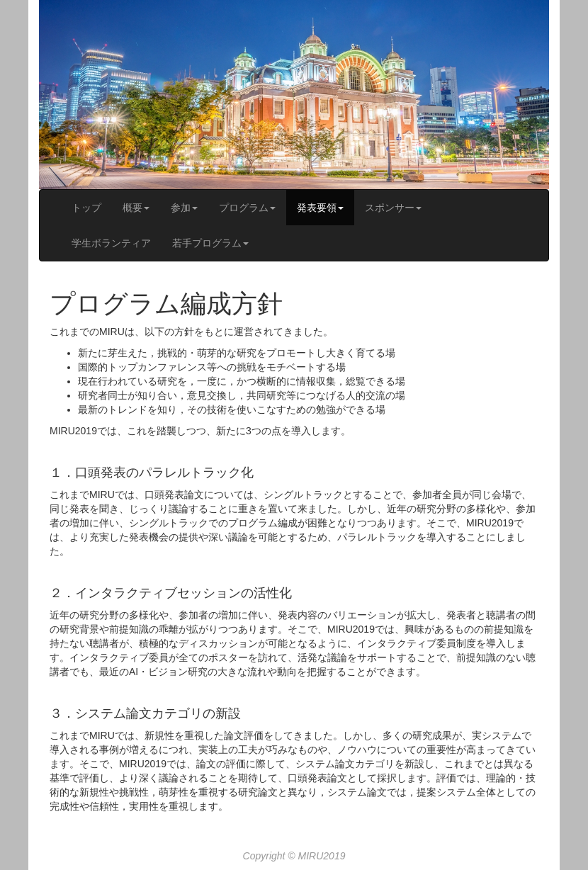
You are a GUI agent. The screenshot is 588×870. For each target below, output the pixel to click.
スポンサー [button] (393, 208)
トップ (86, 208)
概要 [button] (136, 208)
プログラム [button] (247, 208)
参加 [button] (184, 208)
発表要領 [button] (320, 208)
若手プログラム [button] (210, 243)
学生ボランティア (111, 243)
